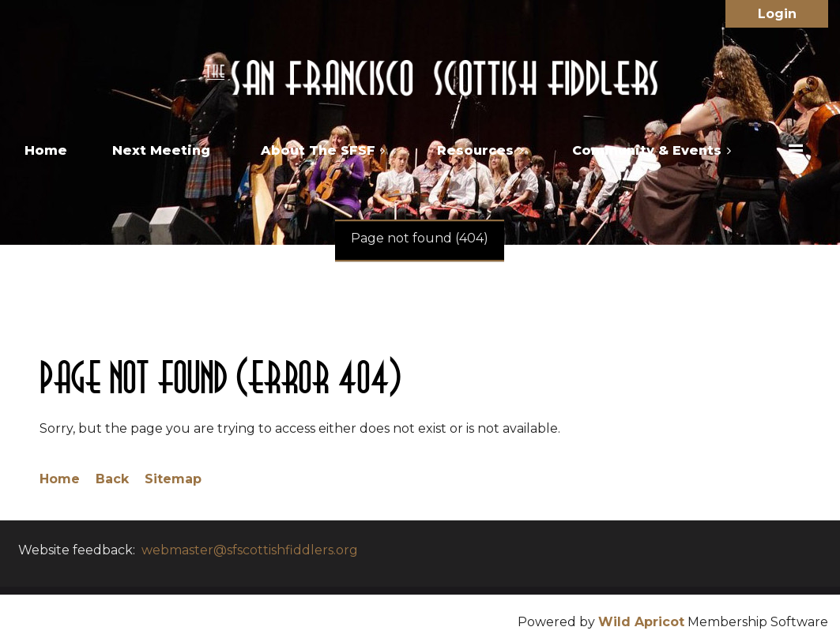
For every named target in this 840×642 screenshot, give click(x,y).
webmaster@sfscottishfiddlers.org (250, 550)
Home (60, 479)
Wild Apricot (641, 622)
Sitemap (173, 479)
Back (112, 479)
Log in (777, 14)
